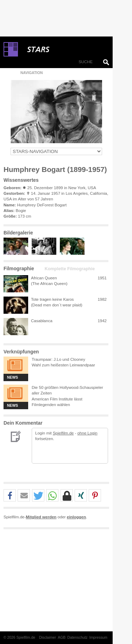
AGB (62, 638)
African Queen (44, 278)
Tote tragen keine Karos (52, 299)
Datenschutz (77, 638)
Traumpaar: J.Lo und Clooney (58, 359)
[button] (10, 496)
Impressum (98, 638)
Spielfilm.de (63, 433)
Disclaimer (48, 638)
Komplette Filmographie (70, 269)
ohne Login (87, 433)
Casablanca (42, 321)
